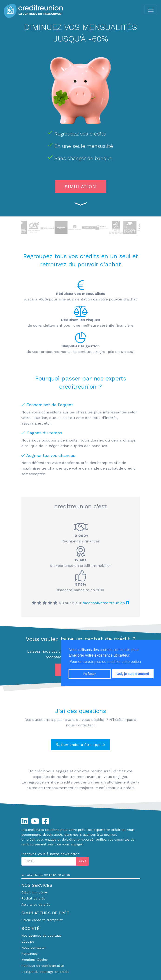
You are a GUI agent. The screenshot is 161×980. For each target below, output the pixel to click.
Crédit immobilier (35, 892)
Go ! (83, 861)
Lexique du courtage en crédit (45, 972)
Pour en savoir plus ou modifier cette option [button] (105, 662)
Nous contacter (34, 948)
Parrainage (30, 954)
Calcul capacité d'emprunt (42, 920)
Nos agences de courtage (41, 935)
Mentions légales (34, 960)
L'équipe (28, 941)
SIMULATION (81, 187)
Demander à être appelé (80, 745)
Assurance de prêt (36, 904)
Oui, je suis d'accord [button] (133, 674)
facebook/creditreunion (106, 603)
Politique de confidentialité (43, 966)
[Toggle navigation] (151, 10)
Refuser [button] (90, 674)
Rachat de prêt (33, 898)
